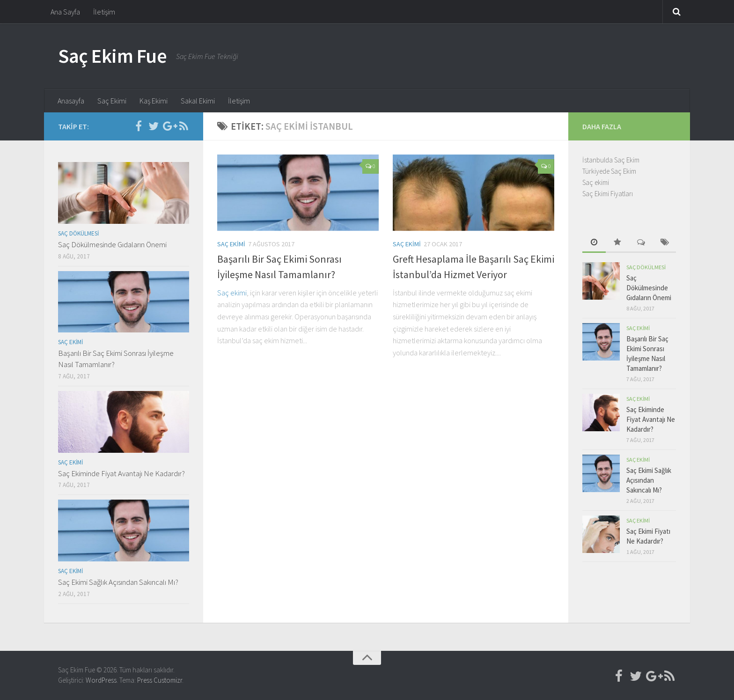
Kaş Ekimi (154, 101)
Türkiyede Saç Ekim (609, 171)
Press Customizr (160, 680)
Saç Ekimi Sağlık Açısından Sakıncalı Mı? (118, 582)
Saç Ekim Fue (112, 56)
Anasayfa (71, 101)
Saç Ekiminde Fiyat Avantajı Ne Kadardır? (121, 473)
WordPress (101, 680)
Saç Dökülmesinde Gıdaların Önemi (112, 244)
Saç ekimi (232, 293)
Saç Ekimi (112, 101)
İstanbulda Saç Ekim (611, 160)
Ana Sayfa (65, 12)
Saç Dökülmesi (78, 233)
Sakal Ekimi (198, 101)
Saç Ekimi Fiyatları (608, 194)
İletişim (104, 12)
